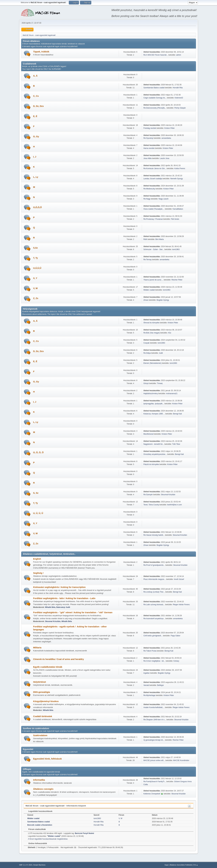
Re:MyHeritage (149, 695)
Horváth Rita (178, 88)
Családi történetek (43, 716)
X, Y (35, 278)
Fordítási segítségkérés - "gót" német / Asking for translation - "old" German (73, 612)
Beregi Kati (177, 414)
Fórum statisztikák (36, 829)
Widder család (149, 290)
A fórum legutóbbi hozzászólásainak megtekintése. (48, 839)
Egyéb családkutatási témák (48, 667)
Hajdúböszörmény (151, 394)
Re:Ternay (148, 260)
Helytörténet (40, 682)
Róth (145, 239)
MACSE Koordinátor (181, 760)
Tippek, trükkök (41, 52)
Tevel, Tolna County (151, 505)
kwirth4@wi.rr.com (175, 505)
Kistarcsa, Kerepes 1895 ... (154, 414)
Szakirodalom (40, 735)
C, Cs (36, 96)
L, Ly (36, 177)
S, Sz (36, 493)
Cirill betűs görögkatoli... (153, 636)
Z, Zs (36, 298)
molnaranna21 (172, 394)
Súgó (166, 865)
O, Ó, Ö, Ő (38, 452)
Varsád (146, 685)
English (37, 559)
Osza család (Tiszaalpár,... (154, 209)
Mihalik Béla (50, 607)
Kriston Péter (170, 128)
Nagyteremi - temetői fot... (154, 444)
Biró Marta (160, 239)
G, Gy (36, 136)
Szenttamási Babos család (154, 88)
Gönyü (146, 383)
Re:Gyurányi (148, 138)
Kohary (176, 661)
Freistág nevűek (150, 128)
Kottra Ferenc (180, 168)
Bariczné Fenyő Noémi (85, 833)
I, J (35, 157)
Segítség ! (38, 573)
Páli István (175, 219)
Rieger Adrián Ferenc (181, 605)
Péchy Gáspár (180, 108)
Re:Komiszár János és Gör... (155, 168)
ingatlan (147, 673)
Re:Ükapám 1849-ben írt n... (155, 720)
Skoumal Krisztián (168, 495)
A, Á (35, 76)
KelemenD (179, 98)
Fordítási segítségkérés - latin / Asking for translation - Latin (64, 598)
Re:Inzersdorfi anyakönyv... (154, 619)
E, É (35, 116)
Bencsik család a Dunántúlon (40, 825)
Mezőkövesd (148, 434)
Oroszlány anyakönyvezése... (155, 454)
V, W (35, 288)
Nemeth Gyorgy (176, 179)
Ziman (146, 300)
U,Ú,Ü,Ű (37, 268)
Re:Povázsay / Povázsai (153, 219)
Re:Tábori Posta (150, 651)
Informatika (39, 780)
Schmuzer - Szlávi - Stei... (154, 249)
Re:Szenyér (148, 495)
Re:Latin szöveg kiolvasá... (154, 605)
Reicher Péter (177, 280)
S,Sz (36, 248)
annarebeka (166, 138)
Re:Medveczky (149, 189)
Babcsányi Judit (63, 607)
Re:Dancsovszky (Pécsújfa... (155, 108)
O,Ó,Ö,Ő (38, 207)
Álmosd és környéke (151, 323)
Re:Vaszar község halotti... (154, 535)
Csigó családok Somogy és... (155, 98)
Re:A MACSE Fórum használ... (156, 55)
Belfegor (160, 685)
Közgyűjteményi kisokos (46, 701)
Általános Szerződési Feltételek (181, 865)
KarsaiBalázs (178, 209)
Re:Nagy (147, 199)
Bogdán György (163, 300)
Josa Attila (148, 158)
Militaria (37, 648)
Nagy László (164, 199)
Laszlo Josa (164, 158)
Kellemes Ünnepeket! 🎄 (153, 794)
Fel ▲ (196, 865)
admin (179, 55)
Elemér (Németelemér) (152, 363)
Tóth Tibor (176, 444)
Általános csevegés (43, 789)
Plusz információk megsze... (155, 579)
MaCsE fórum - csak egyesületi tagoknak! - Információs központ (56, 806)
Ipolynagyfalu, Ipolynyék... (154, 404)
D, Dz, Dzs (38, 106)
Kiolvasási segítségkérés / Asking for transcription (59, 587)
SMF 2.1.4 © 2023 (26, 865)
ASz (169, 333)
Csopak (146, 343)
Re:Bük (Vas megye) (152, 333)
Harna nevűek (149, 148)
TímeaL (160, 383)
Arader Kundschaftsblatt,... (154, 707)
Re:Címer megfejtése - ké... (154, 661)
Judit (161, 353)
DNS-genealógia (42, 692)
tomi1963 (176, 249)
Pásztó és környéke (151, 464)
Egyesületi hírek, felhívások (48, 759)
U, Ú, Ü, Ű (38, 513)
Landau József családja (153, 179)
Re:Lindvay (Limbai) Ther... (154, 592)
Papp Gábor (176, 636)
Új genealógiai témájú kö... (154, 740)
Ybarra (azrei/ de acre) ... (153, 280)
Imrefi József (179, 579)
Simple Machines (39, 865)
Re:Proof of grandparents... (154, 565)
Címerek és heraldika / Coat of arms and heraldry (59, 659)
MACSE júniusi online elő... (154, 760)
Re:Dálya (147, 353)
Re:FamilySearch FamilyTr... (155, 782)
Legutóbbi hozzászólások (39, 811)
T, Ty (36, 258)
